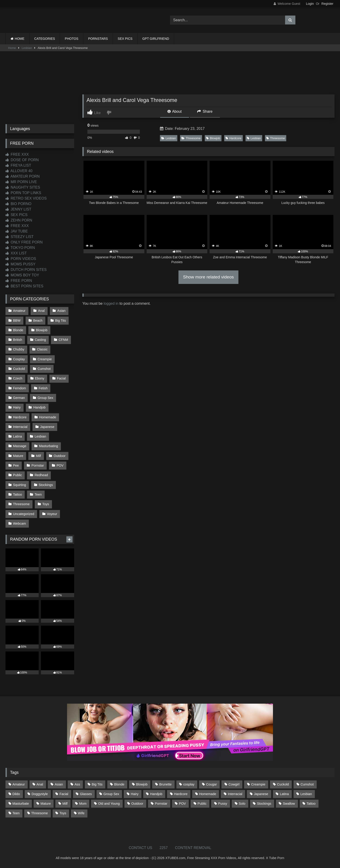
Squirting (20, 485)
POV (60, 465)
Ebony (40, 378)
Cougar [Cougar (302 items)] (212, 784)
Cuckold (19, 369)
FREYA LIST (18, 165)
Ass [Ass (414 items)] (77, 784)
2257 (164, 848)
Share (205, 111)
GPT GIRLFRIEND (156, 39)
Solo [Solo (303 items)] (242, 804)
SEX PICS (125, 39)
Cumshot (44, 369)
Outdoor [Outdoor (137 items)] (137, 804)
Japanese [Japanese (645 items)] (261, 794)
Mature (18, 456)
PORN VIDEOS (21, 259)
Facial (61, 378)
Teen (38, 494)
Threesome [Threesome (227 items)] (39, 813)
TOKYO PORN (20, 248)
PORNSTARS (98, 39)
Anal (41, 311)
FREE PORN (19, 281)
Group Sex (45, 398)
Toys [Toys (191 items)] (63, 813)
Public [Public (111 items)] (202, 804)
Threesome (191, 138)
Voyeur (52, 514)
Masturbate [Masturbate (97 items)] (21, 804)
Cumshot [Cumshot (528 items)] (307, 784)
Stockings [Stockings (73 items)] (264, 804)
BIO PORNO (18, 204)
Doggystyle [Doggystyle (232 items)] (40, 794)
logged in (111, 303)
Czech (18, 378)
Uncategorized (24, 514)
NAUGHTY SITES (23, 187)
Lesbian (27, 48)
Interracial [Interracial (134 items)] (235, 794)
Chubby (19, 349)
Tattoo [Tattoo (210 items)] (311, 804)
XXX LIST (16, 253)
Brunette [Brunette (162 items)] (165, 784)
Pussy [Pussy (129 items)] (223, 804)
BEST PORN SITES (24, 286)
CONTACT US (141, 848)
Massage (20, 446)
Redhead (41, 475)
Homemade (48, 417)
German (19, 398)
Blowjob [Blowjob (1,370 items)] (142, 784)
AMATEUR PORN (23, 176)
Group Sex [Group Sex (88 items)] (111, 794)
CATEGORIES (45, 39)
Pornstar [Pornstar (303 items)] (161, 804)
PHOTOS (72, 39)
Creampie (45, 359)
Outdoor (59, 456)
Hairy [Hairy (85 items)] (135, 794)
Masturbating (48, 446)
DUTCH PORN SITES (26, 270)
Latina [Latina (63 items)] (284, 794)
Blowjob (213, 138)
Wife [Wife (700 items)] (81, 813)
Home (12, 48)
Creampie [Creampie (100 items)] (258, 784)
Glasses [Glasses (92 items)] (86, 794)
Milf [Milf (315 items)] (65, 804)
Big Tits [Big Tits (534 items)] (97, 784)
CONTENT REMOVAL (193, 848)
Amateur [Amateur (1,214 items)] (19, 784)
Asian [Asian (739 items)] (59, 784)
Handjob (40, 407)
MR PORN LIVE (21, 182)
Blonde (18, 330)
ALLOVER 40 (19, 171)
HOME (20, 39)
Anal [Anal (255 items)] (40, 784)
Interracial (20, 427)
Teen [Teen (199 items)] (16, 813)
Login (310, 4)
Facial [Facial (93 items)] (64, 794)
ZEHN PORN (19, 220)
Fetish (43, 388)
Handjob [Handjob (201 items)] (156, 794)
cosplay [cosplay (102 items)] (189, 784)
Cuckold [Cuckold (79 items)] (283, 784)
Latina (18, 436)
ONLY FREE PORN (24, 242)
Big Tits (61, 320)
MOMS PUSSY (20, 264)
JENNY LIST (18, 209)
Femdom (20, 388)
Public (18, 475)
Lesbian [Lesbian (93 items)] (306, 794)
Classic (42, 349)
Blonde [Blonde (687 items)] (119, 784)
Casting (40, 340)
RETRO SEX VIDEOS (26, 198)
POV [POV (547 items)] (182, 804)
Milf (38, 456)
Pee (16, 465)
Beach (38, 320)
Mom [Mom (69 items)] (83, 804)
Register (327, 4)
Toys (46, 504)
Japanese (47, 427)
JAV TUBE (17, 231)
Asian (61, 311)
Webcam (20, 523)
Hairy (17, 407)
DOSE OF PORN (22, 160)
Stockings (46, 485)
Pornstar (38, 465)
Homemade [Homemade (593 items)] (208, 794)
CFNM (63, 340)
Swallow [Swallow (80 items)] (289, 804)
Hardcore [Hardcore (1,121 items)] (181, 794)
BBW (17, 320)
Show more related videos (208, 277)
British (18, 340)
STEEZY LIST (20, 237)
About (175, 111)
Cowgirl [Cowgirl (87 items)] (234, 784)
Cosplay (19, 359)
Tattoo (18, 494)
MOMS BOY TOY (22, 275)
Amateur (19, 311)
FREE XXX (17, 154)
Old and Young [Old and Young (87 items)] (109, 804)
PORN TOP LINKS (23, 193)
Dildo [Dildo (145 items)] (16, 794)
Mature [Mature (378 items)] (46, 804)
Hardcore (233, 138)
